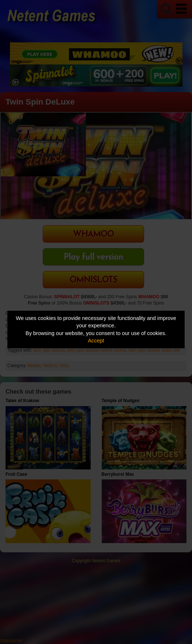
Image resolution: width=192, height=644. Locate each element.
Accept (96, 341)
